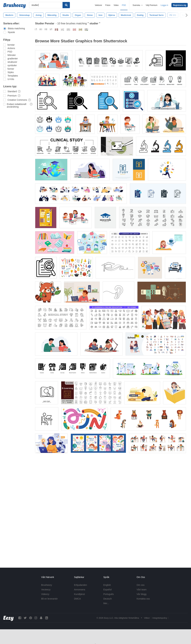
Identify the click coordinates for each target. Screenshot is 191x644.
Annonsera (80, 590)
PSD (124, 5)
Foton (108, 5)
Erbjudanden (81, 585)
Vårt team (142, 590)
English (107, 585)
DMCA (77, 599)
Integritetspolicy (160, 618)
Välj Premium (152, 5)
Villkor (147, 618)
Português (109, 594)
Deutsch (107, 599)
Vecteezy (46, 590)
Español (107, 590)
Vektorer (99, 5)
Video (116, 5)
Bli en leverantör (49, 599)
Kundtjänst (80, 594)
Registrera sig (180, 5)
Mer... (106, 603)
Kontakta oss (143, 599)
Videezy (45, 594)
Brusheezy (47, 585)
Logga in (164, 5)
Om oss (141, 585)
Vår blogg (142, 594)
